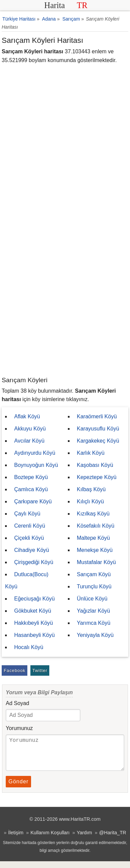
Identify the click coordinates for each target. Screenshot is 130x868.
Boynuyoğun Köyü (36, 465)
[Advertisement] (65, 307)
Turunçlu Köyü (94, 586)
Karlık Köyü (91, 453)
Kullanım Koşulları (50, 839)
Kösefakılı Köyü (96, 526)
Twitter (40, 670)
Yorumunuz (19, 728)
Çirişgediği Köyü (34, 562)
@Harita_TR (112, 839)
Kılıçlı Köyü (90, 501)
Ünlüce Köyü (92, 599)
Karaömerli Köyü (97, 416)
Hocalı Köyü (29, 647)
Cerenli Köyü (30, 526)
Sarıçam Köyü (94, 574)
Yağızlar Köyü (94, 611)
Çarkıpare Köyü (33, 501)
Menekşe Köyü (95, 550)
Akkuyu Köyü (30, 429)
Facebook (15, 670)
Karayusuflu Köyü (98, 429)
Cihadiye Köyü (32, 550)
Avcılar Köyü (29, 441)
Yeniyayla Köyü (95, 635)
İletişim (16, 839)
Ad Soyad (17, 703)
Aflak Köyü (27, 416)
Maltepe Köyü (94, 538)
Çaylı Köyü (27, 514)
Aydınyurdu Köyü (35, 453)
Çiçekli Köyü (29, 538)
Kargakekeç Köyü (98, 441)
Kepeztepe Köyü (97, 477)
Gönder (18, 788)
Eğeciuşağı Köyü (34, 599)
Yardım (84, 839)
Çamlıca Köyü (31, 489)
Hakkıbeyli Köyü (34, 623)
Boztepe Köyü (31, 477)
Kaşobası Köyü (95, 465)
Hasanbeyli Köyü (34, 635)
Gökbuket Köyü (33, 611)
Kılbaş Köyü (91, 489)
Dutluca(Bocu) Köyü (27, 580)
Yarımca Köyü (94, 623)
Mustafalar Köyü (97, 562)
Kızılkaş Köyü (93, 514)
